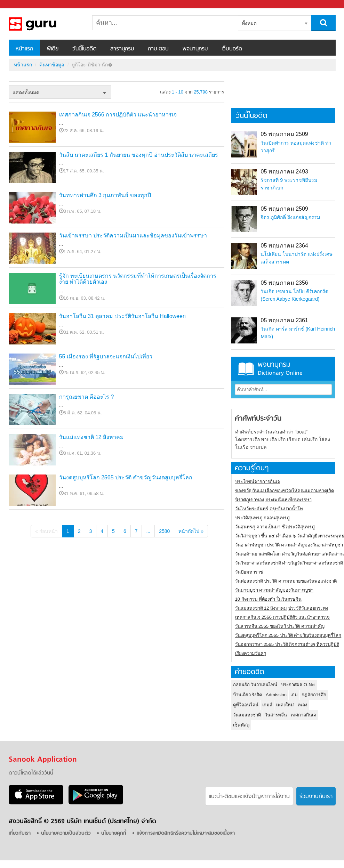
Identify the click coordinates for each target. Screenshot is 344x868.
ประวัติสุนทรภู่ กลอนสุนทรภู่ (263, 518)
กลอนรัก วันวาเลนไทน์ (255, 685)
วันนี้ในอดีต (84, 49)
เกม (294, 695)
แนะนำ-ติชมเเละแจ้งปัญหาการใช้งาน (249, 797)
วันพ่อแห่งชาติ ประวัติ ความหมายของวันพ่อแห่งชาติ (286, 581)
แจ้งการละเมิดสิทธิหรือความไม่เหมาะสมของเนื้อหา (186, 833)
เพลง (302, 705)
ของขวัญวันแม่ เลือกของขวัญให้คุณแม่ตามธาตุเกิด (285, 491)
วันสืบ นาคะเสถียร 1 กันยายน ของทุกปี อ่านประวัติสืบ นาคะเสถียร (139, 155)
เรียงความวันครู (251, 653)
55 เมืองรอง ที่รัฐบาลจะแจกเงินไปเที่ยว (106, 356)
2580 (164, 531)
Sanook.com (21, 4)
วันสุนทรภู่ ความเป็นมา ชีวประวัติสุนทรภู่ (275, 527)
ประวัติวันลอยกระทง (308, 608)
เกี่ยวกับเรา (20, 833)
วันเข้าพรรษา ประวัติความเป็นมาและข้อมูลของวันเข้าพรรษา (133, 236)
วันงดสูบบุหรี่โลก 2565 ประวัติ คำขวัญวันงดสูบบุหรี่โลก (126, 477)
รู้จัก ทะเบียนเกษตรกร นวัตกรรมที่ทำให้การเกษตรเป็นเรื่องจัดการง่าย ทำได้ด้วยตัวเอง (138, 279)
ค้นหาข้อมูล (52, 65)
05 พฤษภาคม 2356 (284, 283)
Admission (276, 695)
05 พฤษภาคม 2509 (284, 134)
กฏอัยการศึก (314, 695)
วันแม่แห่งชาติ (247, 715)
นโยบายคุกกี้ (114, 833)
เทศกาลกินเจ (303, 715)
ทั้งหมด (249, 23)
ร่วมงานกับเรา (316, 797)
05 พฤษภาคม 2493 (284, 172)
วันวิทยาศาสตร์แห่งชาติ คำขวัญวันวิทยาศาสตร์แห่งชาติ (289, 563)
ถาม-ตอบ (158, 49)
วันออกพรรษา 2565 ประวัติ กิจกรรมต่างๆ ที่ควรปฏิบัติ (287, 644)
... (148, 531)
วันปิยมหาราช (249, 572)
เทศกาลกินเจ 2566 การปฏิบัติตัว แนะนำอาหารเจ (118, 115)
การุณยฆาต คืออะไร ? (87, 397)
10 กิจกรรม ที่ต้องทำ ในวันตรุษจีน (268, 599)
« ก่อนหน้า (46, 531)
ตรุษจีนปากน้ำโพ (286, 509)
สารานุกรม (122, 49)
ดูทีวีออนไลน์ (246, 705)
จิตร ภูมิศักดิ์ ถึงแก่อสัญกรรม (290, 217)
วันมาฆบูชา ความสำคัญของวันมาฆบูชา (274, 590)
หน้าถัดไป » (191, 531)
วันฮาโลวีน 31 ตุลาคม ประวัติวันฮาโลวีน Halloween (122, 316)
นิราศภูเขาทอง (250, 500)
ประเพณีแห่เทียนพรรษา (289, 500)
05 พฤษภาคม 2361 (284, 320)
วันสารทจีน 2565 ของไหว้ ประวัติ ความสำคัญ (280, 626)
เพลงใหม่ (285, 705)
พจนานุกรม (195, 49)
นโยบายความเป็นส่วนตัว (66, 833)
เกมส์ (267, 705)
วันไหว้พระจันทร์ (252, 509)
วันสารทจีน (276, 715)
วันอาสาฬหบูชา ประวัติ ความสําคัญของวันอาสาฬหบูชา (289, 545)
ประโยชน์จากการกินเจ (258, 482)
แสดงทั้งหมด (26, 92)
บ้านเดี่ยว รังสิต (248, 695)
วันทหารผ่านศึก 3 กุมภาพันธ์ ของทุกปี (105, 195)
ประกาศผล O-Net (298, 685)
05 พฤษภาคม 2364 (284, 246)
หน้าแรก (24, 49)
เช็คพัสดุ (241, 725)
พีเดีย (53, 49)
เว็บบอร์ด (232, 49)
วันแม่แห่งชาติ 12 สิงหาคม (92, 437)
